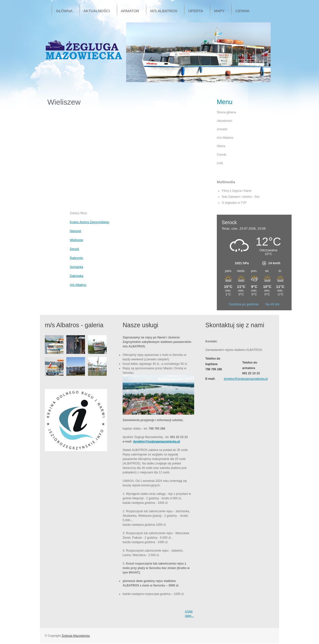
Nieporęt (75, 231)
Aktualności (224, 121)
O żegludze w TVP (234, 203)
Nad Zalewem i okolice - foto (241, 197)
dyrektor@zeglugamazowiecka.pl (157, 442)
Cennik (221, 155)
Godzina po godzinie (244, 304)
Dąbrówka (77, 276)
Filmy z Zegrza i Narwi (237, 191)
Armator (222, 129)
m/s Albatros (78, 285)
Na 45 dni (272, 304)
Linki (220, 163)
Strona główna (226, 112)
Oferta (221, 146)
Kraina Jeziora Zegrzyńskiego (89, 222)
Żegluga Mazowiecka (76, 636)
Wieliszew (76, 240)
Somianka (76, 267)
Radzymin (76, 258)
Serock (74, 249)
